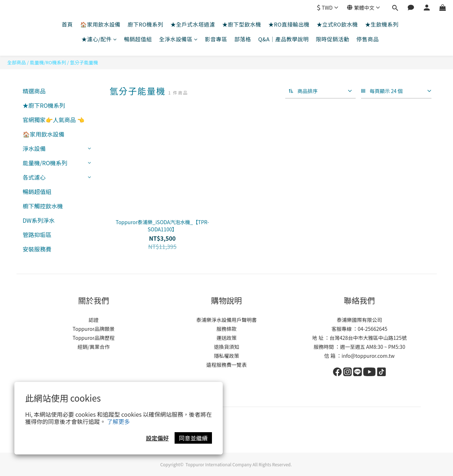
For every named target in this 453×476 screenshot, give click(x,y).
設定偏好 (157, 438)
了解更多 (119, 421)
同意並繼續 (193, 438)
